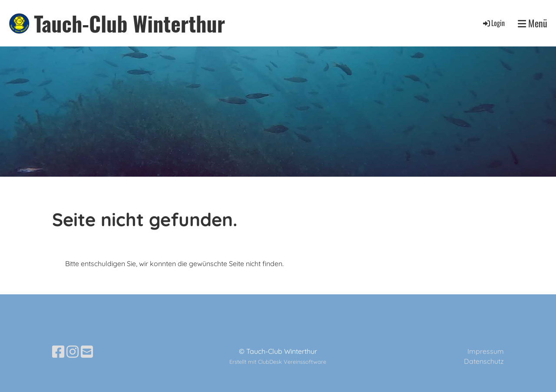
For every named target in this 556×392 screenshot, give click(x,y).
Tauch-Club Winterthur (129, 23)
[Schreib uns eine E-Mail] (87, 352)
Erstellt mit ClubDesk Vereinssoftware (278, 362)
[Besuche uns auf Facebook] (58, 352)
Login (493, 23)
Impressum (486, 351)
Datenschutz (484, 361)
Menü (533, 23)
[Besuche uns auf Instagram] (73, 352)
